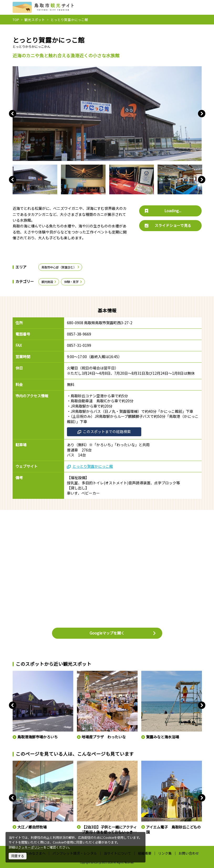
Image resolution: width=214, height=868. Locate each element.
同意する (18, 856)
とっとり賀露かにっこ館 (90, 466)
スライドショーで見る (168, 225)
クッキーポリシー (31, 847)
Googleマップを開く (123, 633)
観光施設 (49, 282)
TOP (16, 20)
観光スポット (35, 20)
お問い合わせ (189, 853)
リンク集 (165, 853)
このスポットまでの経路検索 (104, 432)
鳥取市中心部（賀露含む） (61, 267)
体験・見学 (73, 282)
